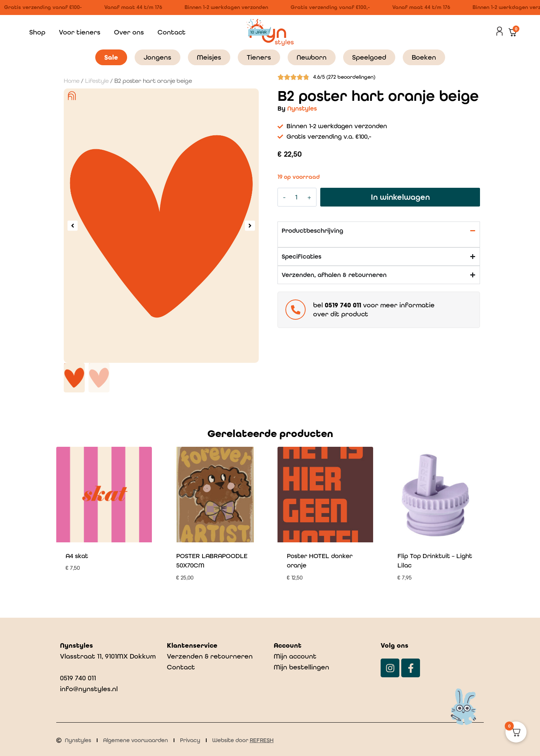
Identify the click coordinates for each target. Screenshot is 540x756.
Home (72, 81)
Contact (172, 32)
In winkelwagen (400, 197)
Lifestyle (97, 81)
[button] (73, 225)
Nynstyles (302, 108)
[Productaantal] (297, 197)
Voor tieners (80, 32)
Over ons (129, 32)
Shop (37, 32)
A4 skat (77, 556)
